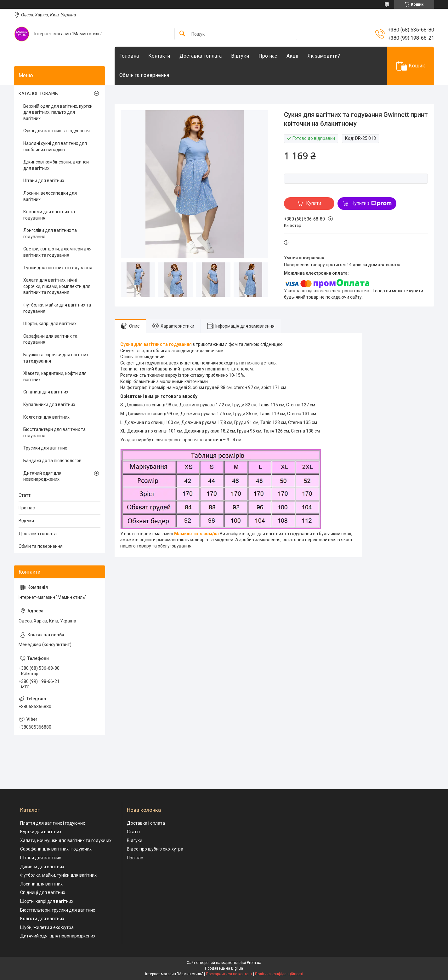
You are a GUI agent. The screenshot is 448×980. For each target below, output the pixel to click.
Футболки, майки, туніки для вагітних (58, 875)
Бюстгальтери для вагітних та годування (54, 433)
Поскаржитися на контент (229, 974)
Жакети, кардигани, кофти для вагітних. (55, 376)
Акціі (292, 56)
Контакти (159, 56)
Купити (314, 203)
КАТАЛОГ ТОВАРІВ (38, 94)
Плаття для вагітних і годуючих (53, 823)
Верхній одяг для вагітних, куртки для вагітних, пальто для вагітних (58, 112)
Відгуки (240, 56)
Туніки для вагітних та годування (58, 268)
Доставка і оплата (201, 56)
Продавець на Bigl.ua (224, 968)
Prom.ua (254, 963)
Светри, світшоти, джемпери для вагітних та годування (57, 252)
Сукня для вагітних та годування (156, 344)
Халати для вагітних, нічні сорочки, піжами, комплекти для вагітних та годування (57, 286)
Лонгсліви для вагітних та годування (50, 233)
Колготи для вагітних (42, 919)
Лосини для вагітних (41, 884)
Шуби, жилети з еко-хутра (47, 927)
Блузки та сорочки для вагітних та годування (56, 358)
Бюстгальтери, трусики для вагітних (58, 910)
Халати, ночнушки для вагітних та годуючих (66, 840)
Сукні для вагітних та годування (57, 131)
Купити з (372, 203)
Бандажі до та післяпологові (53, 461)
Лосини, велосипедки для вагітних (50, 196)
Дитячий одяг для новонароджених (42, 476)
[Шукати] (182, 34)
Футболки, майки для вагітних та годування (57, 308)
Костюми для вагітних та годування (49, 215)
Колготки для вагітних (46, 417)
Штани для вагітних (44, 181)
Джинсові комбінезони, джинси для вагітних (56, 165)
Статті (25, 495)
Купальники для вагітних (49, 404)
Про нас (268, 56)
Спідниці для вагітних (46, 392)
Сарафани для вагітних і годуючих (56, 849)
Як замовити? (324, 56)
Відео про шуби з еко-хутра (155, 849)
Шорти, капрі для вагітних (50, 324)
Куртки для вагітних (41, 832)
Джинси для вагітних (42, 867)
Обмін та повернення (144, 75)
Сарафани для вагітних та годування (50, 339)
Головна (129, 56)
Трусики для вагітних (45, 448)
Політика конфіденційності (279, 974)
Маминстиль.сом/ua (196, 534)
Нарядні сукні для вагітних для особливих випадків (55, 146)
